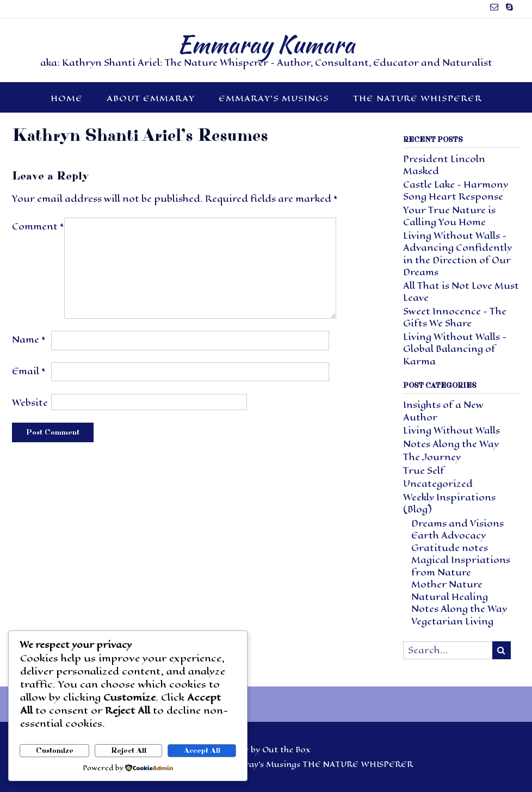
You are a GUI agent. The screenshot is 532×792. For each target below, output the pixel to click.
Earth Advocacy (449, 536)
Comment (38, 227)
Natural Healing (450, 597)
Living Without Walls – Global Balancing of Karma (455, 349)
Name (29, 340)
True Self (424, 471)
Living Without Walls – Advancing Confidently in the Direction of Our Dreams (457, 254)
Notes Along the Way (451, 444)
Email (29, 371)
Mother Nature (447, 584)
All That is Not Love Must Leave (461, 292)
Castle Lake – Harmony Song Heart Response (456, 191)
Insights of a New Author (443, 411)
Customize (55, 751)
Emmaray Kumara (266, 44)
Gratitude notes (450, 548)
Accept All (202, 751)
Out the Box (286, 750)
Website (30, 403)
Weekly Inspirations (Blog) (449, 504)
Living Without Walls (451, 431)
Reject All (129, 751)
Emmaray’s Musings (274, 98)
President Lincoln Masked (444, 165)
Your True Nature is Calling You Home (449, 216)
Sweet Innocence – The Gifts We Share (455, 318)
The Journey (432, 457)
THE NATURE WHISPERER (417, 98)
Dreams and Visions (457, 524)
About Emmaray (151, 98)
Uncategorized (438, 484)
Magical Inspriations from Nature (461, 566)
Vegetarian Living (452, 621)
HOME (67, 98)
